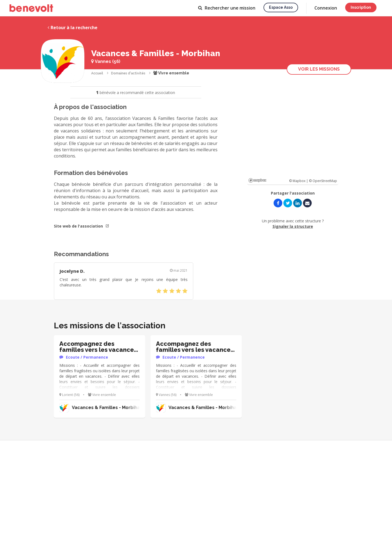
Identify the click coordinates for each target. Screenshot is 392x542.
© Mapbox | (299, 181)
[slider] (172, 291)
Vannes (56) (106, 61)
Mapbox (257, 180)
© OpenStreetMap (323, 181)
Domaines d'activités (128, 73)
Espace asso (281, 7)
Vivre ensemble (171, 73)
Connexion (326, 8)
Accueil (97, 73)
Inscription (361, 7)
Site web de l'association (82, 226)
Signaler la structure (293, 226)
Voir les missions (319, 69)
